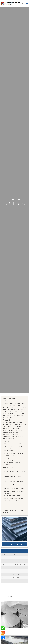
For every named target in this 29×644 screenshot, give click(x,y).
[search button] (22, 4)
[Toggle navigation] (27, 4)
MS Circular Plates (14, 631)
